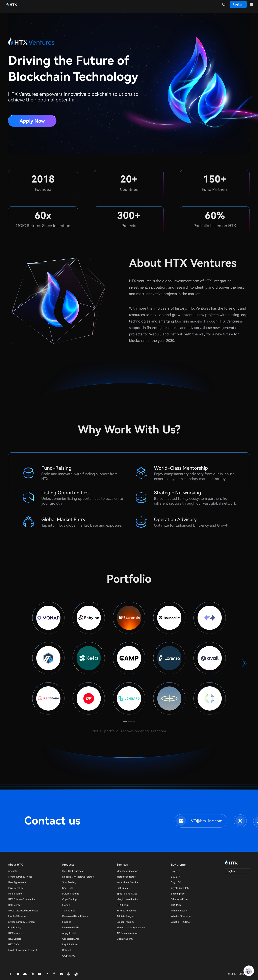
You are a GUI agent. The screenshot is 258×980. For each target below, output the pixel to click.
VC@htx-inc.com (207, 821)
